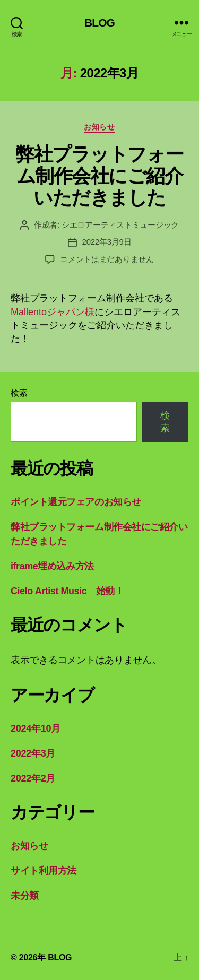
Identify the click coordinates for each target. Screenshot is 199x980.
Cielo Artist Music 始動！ (67, 591)
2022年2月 (33, 778)
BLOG (99, 23)
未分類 (25, 896)
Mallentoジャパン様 (53, 312)
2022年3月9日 (107, 242)
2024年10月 (36, 729)
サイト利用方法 (44, 871)
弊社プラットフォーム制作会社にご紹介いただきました (99, 176)
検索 (19, 393)
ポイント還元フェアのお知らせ (76, 502)
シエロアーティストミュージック (120, 225)
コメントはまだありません (107, 259)
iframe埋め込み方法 (52, 566)
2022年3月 (33, 753)
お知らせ (99, 127)
